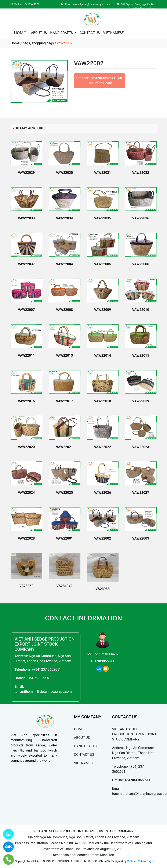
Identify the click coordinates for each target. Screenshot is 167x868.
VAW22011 (26, 355)
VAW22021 (65, 447)
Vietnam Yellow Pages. (141, 861)
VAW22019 (141, 401)
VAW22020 (26, 447)
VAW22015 (141, 355)
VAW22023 (141, 447)
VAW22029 (26, 173)
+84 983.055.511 (40, 678)
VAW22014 (103, 355)
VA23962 (26, 586)
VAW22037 (26, 264)
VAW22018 (103, 401)
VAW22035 (103, 218)
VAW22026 (103, 493)
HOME (20, 33)
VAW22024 (26, 493)
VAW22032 (141, 173)
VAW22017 (65, 401)
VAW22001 (65, 538)
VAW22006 (141, 264)
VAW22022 (103, 447)
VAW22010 (141, 310)
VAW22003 (141, 538)
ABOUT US (39, 33)
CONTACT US (90, 33)
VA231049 (64, 586)
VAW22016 (26, 401)
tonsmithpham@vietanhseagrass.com (43, 692)
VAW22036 (141, 218)
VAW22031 (103, 173)
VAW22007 (26, 310)
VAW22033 (26, 218)
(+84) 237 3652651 (47, 670)
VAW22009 (103, 310)
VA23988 (102, 589)
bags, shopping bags (38, 43)
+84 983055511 (103, 78)
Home (15, 43)
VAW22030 (65, 173)
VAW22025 (65, 493)
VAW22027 (141, 493)
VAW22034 (65, 218)
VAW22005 (103, 264)
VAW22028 (26, 538)
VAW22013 (65, 355)
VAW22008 (65, 310)
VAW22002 (103, 538)
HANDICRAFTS (62, 33)
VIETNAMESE (113, 33)
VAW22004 (65, 264)
